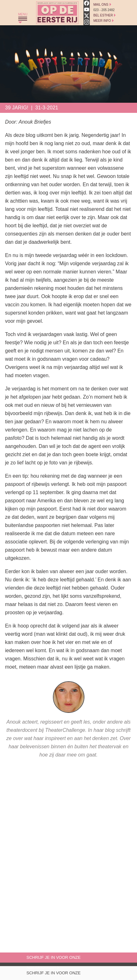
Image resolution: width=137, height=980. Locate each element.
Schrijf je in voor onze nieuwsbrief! (54, 974)
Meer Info (102, 21)
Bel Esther (103, 15)
